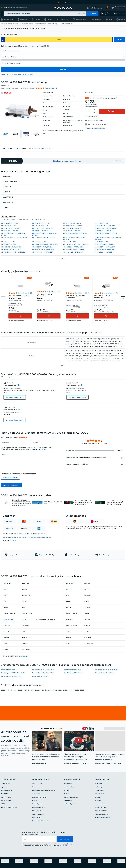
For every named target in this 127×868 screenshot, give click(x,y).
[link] (14, 8)
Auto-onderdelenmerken (103, 844)
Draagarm (98, 824)
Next (123, 311)
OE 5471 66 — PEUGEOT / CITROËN (44, 244)
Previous (3, 311)
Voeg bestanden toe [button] (10, 489)
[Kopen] (20, 328)
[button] (95, 8)
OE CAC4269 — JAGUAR (72, 237)
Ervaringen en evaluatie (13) (40, 154)
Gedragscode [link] (36, 844)
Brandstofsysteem (40, 24)
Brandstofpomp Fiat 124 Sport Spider (13, 699)
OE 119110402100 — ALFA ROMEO (43, 255)
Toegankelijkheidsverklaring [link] (41, 847)
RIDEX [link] (3, 830)
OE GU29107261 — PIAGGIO (73, 232)
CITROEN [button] (9, 202)
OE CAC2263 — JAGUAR (103, 237)
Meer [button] (44, 461)
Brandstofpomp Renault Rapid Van (106, 696)
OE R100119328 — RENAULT (73, 234)
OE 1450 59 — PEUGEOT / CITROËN (75, 239)
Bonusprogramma (6, 817)
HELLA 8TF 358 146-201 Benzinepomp (102, 309)
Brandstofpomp (52, 24)
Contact (14, 552)
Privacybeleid (36, 837)
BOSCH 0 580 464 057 (77, 717)
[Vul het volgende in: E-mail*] (47, 454)
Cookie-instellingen (38, 841)
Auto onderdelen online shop (9, 24)
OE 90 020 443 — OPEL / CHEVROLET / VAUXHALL (108, 244)
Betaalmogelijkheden (70, 813)
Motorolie (98, 20)
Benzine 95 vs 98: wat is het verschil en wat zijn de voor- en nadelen (84, 514)
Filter (110, 20)
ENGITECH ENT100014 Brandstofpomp (49, 309)
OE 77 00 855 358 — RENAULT (105, 232)
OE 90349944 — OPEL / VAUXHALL (13, 258)
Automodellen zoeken (102, 841)
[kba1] (58, 39)
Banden (37, 20)
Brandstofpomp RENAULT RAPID (11, 703)
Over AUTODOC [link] (6, 810)
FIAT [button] (7, 213)
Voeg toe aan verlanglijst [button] (95, 120)
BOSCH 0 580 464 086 (43, 717)
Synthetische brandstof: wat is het (53, 514)
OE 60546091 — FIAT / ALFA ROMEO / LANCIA (14, 240)
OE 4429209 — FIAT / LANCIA (73, 253)
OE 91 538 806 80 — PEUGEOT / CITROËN (74, 244)
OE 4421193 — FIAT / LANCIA (104, 250)
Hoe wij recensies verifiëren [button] (77, 476)
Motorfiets (24, 20)
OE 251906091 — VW (101, 229)
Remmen (122, 20)
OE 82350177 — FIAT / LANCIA (42, 253)
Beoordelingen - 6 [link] (109, 305)
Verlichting (98, 813)
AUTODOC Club (37, 810)
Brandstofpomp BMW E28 (72, 696)
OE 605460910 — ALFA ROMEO (105, 255)
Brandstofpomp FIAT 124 (40, 703)
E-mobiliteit (99, 810)
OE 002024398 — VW (9, 232)
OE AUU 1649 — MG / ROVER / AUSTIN (45, 250)
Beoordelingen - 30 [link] (81, 305)
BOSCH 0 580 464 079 (26, 717)
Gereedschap (63, 20)
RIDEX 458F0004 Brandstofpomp (20, 309)
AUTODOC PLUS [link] (6, 827)
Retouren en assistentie (71, 824)
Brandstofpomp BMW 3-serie (73, 699)
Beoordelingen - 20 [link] (24, 305)
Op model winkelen (101, 837)
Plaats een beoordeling (11, 497)
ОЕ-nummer (21, 154)
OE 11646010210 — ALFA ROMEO (74, 255)
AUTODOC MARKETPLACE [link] (9, 834)
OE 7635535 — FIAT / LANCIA (11, 255)
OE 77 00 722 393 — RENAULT (11, 234)
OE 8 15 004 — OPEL (8, 248)
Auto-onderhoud (100, 830)
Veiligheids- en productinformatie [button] (95, 128)
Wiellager (98, 827)
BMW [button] (7, 197)
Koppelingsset (99, 820)
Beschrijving (7, 154)
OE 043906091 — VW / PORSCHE (106, 234)
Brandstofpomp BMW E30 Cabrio (43, 696)
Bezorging (67, 817)
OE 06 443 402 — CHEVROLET (43, 258)
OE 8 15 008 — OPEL (39, 248)
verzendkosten (93, 106)
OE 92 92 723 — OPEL (102, 248)
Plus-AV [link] (35, 827)
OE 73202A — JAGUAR (40, 237)
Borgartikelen (68, 827)
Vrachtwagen (8, 20)
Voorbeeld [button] (80, 14)
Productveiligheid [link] (69, 830)
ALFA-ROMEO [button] (11, 187)
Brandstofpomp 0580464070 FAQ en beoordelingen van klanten (29, 548)
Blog (34, 813)
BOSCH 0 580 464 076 (9, 717)
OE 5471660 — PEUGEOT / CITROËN (107, 239)
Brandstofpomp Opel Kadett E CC (43, 699)
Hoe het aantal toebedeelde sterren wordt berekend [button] (87, 469)
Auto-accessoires (81, 20)
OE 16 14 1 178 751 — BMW (10, 229)
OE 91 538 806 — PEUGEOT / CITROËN (14, 244)
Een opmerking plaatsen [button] (15, 409)
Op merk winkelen (101, 834)
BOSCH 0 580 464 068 (60, 717)
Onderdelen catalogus (26, 24)
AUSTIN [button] (8, 192)
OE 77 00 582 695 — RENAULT (42, 234)
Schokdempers (100, 817)
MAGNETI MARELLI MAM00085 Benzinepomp (76, 309)
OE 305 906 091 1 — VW (40, 232)
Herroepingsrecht (38, 830)
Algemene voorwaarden (40, 824)
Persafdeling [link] (5, 820)
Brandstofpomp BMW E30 (9, 696)
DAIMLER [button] (9, 207)
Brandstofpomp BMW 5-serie (105, 699)
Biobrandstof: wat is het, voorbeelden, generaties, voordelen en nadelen (115, 514)
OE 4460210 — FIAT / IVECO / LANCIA (76, 250)
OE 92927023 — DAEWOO (103, 258)
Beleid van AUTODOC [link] (39, 834)
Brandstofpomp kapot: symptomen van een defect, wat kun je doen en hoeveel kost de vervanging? (22, 514)
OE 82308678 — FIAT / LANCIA (105, 253)
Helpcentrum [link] (68, 810)
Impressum (4, 813)
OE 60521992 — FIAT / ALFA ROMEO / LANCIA (45, 240)
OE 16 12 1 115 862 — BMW (72, 229)
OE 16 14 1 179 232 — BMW (41, 229)
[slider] (23, 449)
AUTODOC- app (6, 824)
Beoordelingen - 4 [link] (52, 304)
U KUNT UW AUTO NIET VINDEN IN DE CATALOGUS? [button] (18, 74)
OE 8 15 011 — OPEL (70, 248)
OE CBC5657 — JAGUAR (10, 237)
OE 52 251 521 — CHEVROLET (73, 258)
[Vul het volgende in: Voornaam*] (16, 454)
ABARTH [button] (9, 181)
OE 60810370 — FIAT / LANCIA (11, 253)
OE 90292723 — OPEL (9, 250)
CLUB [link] (67, 2)
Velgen (49, 20)
